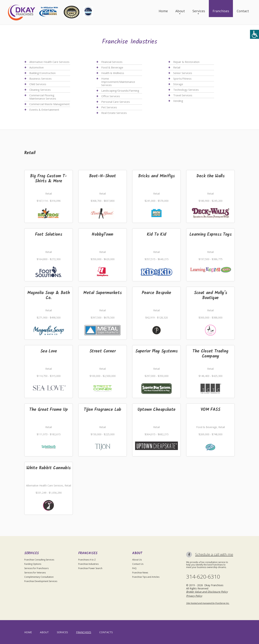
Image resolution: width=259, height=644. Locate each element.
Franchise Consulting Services (39, 560)
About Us (137, 560)
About (180, 11)
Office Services (111, 96)
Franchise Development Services (41, 581)
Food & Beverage (112, 67)
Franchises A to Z (87, 560)
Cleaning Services (40, 90)
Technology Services (186, 90)
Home (163, 11)
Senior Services (183, 73)
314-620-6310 (203, 577)
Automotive (37, 67)
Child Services (38, 84)
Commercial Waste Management (49, 104)
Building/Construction (42, 73)
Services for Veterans (35, 573)
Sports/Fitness (182, 79)
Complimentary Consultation (39, 577)
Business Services (40, 79)
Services (199, 11)
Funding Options (33, 564)
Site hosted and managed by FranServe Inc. (208, 603)
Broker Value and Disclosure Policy (207, 592)
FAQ (134, 568)
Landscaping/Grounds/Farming (120, 91)
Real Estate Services (114, 113)
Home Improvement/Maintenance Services (118, 82)
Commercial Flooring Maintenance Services (43, 97)
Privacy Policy (194, 596)
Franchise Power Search (90, 568)
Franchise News (140, 573)
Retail (177, 67)
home (28, 632)
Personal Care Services (116, 102)
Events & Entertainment (44, 110)
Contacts (106, 632)
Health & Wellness (113, 73)
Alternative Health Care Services (49, 62)
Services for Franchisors (36, 568)
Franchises (221, 11)
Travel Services (183, 95)
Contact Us (138, 564)
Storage (178, 84)
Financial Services (112, 62)
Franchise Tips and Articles (146, 577)
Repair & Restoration (186, 62)
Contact (243, 11)
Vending (178, 101)
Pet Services (109, 107)
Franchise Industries (88, 564)
